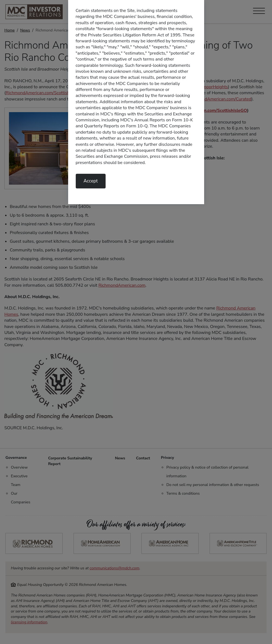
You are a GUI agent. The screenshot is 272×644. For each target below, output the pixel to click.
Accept (91, 181)
